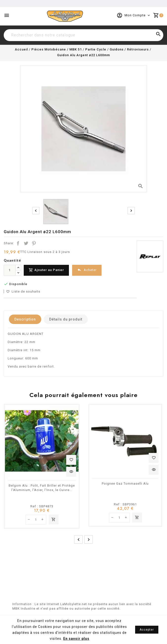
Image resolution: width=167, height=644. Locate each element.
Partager (18, 243)
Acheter (87, 270)
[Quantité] (10, 270)
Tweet (26, 243)
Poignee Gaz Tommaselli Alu (125, 483)
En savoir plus (76, 639)
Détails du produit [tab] (66, 319)
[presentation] (36, 211)
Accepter (147, 630)
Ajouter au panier (54, 520)
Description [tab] (25, 319)
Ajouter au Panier (46, 270)
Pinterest (34, 243)
